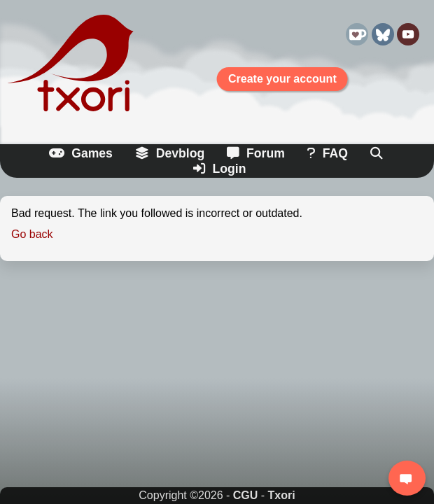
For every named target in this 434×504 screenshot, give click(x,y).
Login (220, 169)
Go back (32, 234)
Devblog (170, 153)
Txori (282, 495)
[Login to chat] (407, 478)
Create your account (282, 79)
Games (81, 153)
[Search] (378, 154)
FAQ (328, 153)
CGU (246, 495)
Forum (256, 153)
